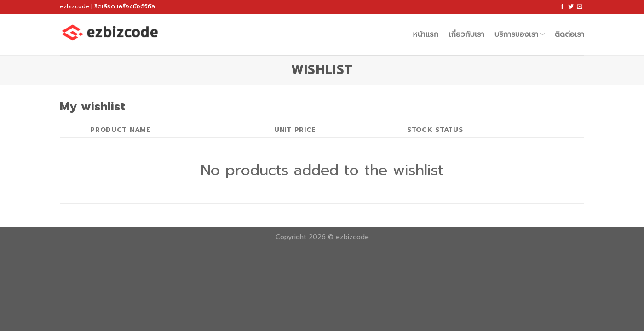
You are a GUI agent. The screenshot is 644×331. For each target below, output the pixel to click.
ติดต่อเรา (569, 34)
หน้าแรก (426, 34)
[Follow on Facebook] (562, 7)
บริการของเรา (520, 34)
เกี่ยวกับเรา (466, 34)
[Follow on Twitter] (571, 7)
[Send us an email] (580, 7)
